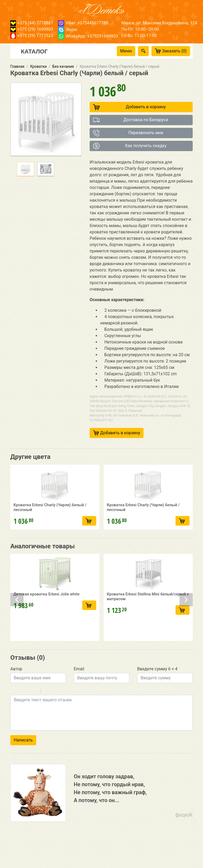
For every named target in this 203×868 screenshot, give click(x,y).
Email (79, 691)
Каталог (34, 51)
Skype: (68, 30)
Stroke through (34, 714)
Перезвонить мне (128, 133)
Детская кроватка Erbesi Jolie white (47, 639)
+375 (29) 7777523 (32, 36)
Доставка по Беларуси (131, 120)
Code (54, 714)
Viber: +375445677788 (83, 23)
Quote (47, 714)
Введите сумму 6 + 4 (157, 691)
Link (61, 714)
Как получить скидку (130, 146)
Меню (126, 51)
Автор (16, 691)
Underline (27, 714)
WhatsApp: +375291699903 (88, 36)
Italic (21, 714)
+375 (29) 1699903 (32, 29)
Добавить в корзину (129, 107)
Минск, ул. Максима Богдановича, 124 (159, 23)
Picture (67, 714)
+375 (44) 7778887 (32, 23)
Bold (14, 714)
